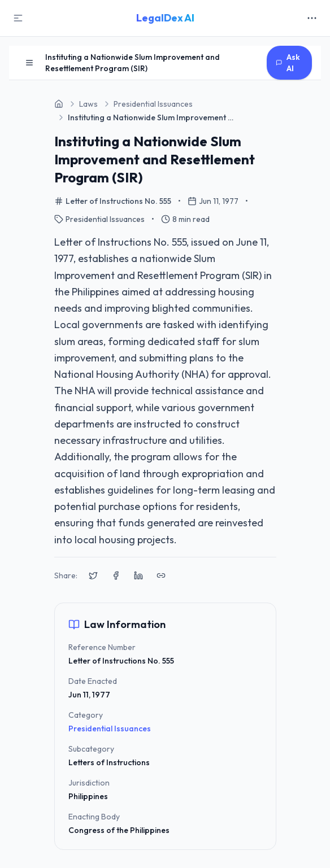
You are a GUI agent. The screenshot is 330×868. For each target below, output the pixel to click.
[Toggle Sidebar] (18, 18)
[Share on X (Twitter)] (93, 575)
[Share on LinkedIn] (138, 575)
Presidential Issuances (110, 729)
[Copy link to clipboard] (161, 575)
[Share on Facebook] (116, 575)
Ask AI (288, 63)
